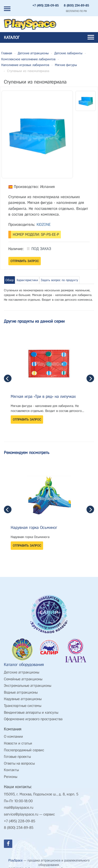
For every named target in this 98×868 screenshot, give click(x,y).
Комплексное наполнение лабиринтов (28, 59)
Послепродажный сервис (24, 746)
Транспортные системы (23, 702)
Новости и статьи (18, 739)
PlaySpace (15, 856)
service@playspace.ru (21, 810)
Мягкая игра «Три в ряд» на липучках (43, 396)
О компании (13, 733)
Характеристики (27, 280)
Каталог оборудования (24, 661)
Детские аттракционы (33, 53)
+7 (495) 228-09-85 (45, 5)
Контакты (11, 766)
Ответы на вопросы (19, 759)
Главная (7, 53)
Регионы (11, 773)
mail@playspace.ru (19, 804)
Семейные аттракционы (23, 675)
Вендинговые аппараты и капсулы (31, 708)
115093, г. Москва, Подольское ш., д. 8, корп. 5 (41, 790)
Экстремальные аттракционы (28, 681)
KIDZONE (44, 225)
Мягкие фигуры (66, 65)
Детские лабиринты (68, 53)
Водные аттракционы (21, 688)
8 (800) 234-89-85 (76, 5)
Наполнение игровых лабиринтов (25, 65)
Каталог (49, 37)
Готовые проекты (17, 753)
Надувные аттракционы (23, 695)
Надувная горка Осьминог (34, 527)
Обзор (10, 280)
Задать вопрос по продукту (59, 280)
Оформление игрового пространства (33, 715)
